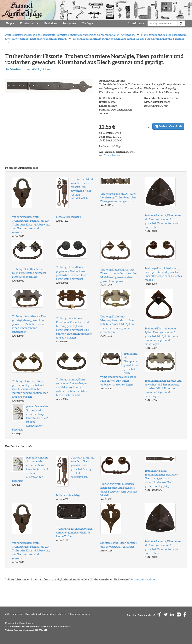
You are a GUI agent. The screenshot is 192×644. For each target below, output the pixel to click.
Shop (10, 23)
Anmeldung (136, 23)
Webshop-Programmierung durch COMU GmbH (26, 630)
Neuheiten (50, 23)
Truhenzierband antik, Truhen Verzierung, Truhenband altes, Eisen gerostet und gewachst (119, 197)
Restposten (69, 23)
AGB (8, 614)
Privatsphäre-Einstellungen (19, 623)
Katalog (88, 23)
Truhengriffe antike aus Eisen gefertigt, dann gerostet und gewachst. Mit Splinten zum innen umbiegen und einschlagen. (30, 324)
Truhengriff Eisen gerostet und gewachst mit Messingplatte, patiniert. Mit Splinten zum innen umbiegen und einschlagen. (163, 388)
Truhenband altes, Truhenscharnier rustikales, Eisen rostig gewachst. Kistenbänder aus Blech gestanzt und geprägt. (161, 478)
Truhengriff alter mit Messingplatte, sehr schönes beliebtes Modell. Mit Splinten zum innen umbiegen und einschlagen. (118, 324)
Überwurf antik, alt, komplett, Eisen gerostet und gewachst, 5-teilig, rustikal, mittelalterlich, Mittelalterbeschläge (75, 198)
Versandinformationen (143, 579)
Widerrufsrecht (58, 614)
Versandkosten (112, 155)
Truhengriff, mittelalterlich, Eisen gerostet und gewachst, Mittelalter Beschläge (29, 273)
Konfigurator (29, 23)
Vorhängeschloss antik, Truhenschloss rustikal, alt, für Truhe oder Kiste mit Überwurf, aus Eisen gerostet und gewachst (31, 225)
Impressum (17, 614)
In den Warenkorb (168, 126)
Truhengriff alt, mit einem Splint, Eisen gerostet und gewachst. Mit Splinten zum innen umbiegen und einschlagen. (161, 336)
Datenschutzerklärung (37, 614)
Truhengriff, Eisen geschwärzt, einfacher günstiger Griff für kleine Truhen (74, 533)
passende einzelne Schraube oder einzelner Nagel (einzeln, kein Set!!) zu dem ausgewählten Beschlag (30, 418)
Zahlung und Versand (79, 614)
